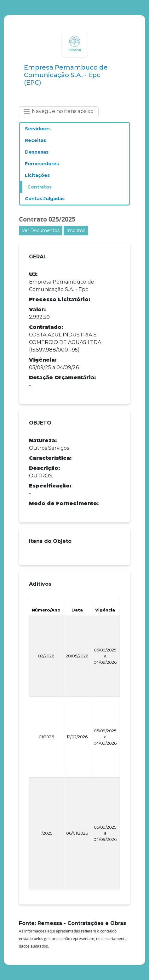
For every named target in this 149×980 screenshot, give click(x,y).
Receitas (35, 140)
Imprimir (76, 230)
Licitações (37, 175)
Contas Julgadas (45, 199)
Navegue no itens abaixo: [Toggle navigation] (59, 112)
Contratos (40, 187)
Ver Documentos (41, 230)
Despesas (37, 152)
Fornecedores (42, 164)
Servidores (38, 129)
